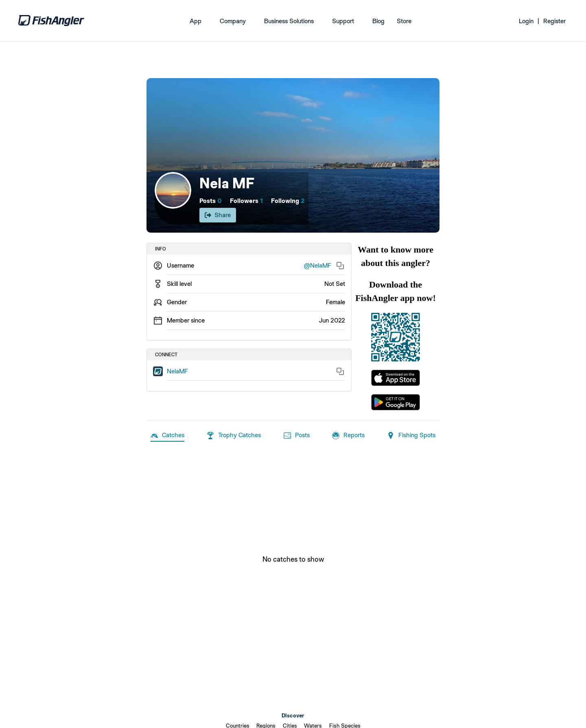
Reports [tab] (348, 436)
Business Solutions (289, 21)
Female (336, 302)
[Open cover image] (293, 155)
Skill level (179, 284)
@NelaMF (318, 265)
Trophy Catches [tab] (234, 436)
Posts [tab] (297, 436)
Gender (177, 302)
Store (404, 21)
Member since (186, 320)
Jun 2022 (332, 320)
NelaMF (177, 371)
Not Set (335, 284)
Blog (378, 21)
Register (554, 21)
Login (526, 21)
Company (233, 21)
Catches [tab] (167, 436)
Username (180, 265)
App (196, 21)
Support (343, 21)
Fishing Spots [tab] (411, 436)
